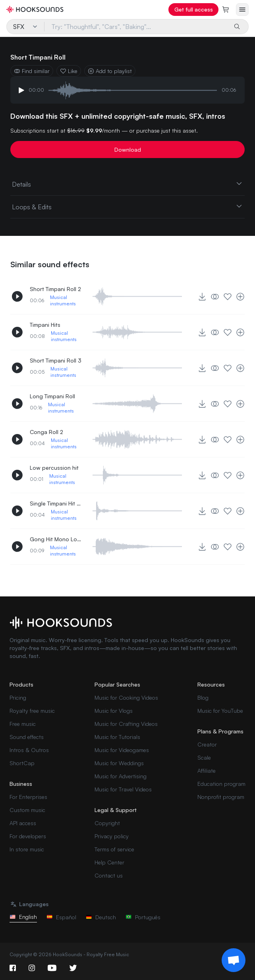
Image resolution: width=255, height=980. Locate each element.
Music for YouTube (220, 711)
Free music (23, 724)
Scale (204, 757)
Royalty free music (32, 711)
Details (128, 184)
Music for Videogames (122, 750)
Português (143, 917)
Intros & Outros (29, 750)
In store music (27, 849)
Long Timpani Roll (52, 396)
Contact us (109, 875)
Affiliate (207, 771)
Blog (203, 697)
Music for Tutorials (117, 737)
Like (69, 71)
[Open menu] (242, 10)
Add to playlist (110, 71)
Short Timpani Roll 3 (56, 360)
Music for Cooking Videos (126, 697)
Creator (207, 744)
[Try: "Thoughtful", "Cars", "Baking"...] (136, 27)
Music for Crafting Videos (126, 724)
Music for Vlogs (114, 711)
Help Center (109, 862)
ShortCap (22, 763)
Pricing (18, 697)
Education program (221, 784)
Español (61, 917)
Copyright (107, 823)
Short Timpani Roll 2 (55, 289)
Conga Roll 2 (46, 432)
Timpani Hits (45, 325)
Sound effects (27, 737)
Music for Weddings (119, 763)
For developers (28, 836)
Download (128, 150)
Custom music (27, 810)
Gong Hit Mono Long (56, 539)
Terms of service (114, 849)
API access (23, 823)
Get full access (194, 9)
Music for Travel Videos (123, 789)
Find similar (32, 71)
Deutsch (101, 917)
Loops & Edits (128, 206)
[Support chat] (234, 960)
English (23, 917)
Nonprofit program (221, 797)
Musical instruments (63, 300)
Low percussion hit (54, 468)
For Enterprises (28, 797)
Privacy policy (112, 836)
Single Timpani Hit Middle (56, 503)
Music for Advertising (121, 776)
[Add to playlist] (240, 297)
